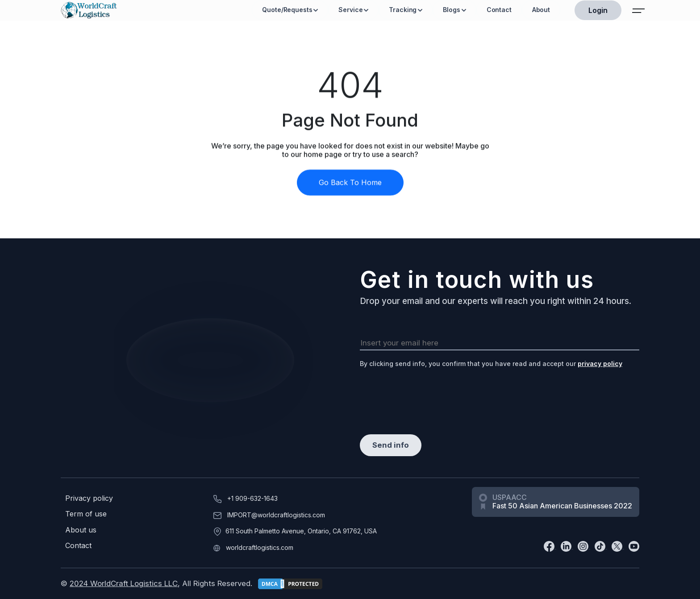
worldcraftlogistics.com (260, 548)
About (541, 10)
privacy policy (600, 364)
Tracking (403, 10)
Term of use (86, 514)
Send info (391, 445)
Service (350, 10)
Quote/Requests (287, 10)
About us (81, 530)
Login (598, 10)
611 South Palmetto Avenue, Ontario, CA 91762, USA (301, 531)
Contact (499, 10)
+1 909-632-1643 (252, 499)
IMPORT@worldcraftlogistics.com (276, 515)
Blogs (451, 10)
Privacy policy (89, 498)
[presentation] (428, 394)
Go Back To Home (350, 187)
